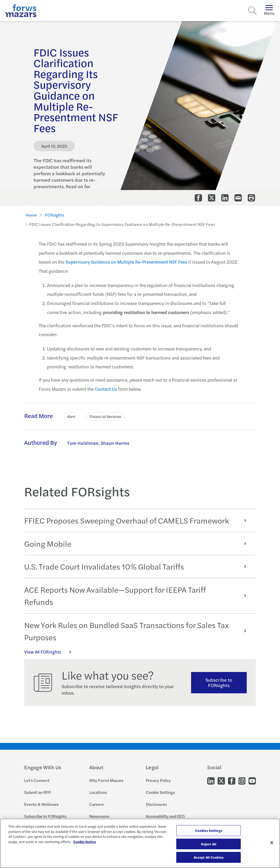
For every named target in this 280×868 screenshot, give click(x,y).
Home (31, 215)
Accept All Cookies (209, 857)
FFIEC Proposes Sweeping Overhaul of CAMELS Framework (138, 520)
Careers (96, 804)
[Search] (252, 11)
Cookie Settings (160, 792)
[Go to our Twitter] (221, 781)
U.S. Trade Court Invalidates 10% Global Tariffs (138, 566)
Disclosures (156, 804)
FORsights (54, 215)
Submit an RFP (37, 792)
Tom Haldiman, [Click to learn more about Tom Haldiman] (83, 443)
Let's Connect (37, 780)
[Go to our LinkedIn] (211, 781)
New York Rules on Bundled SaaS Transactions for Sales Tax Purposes (138, 631)
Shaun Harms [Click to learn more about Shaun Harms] (115, 443)
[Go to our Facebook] (232, 781)
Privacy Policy (158, 780)
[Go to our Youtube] (252, 781)
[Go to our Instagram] (242, 781)
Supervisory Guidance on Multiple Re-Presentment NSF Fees (126, 262)
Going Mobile (138, 543)
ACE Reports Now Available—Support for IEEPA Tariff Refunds (138, 596)
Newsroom (99, 816)
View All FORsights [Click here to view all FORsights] (50, 652)
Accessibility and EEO (165, 816)
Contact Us (106, 389)
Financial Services (105, 416)
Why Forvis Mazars (106, 780)
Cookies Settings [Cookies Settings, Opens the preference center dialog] (209, 830)
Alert (71, 416)
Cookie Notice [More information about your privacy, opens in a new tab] (85, 842)
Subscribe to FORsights (219, 682)
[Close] (272, 843)
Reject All (209, 844)
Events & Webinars (41, 804)
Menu (269, 11)
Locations (98, 792)
